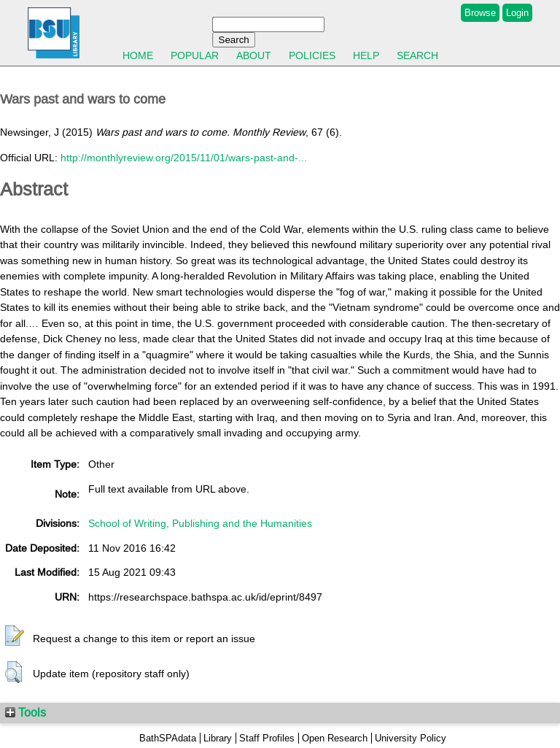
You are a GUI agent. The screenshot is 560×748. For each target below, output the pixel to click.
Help (366, 55)
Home (138, 55)
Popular (195, 55)
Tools (26, 712)
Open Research (335, 738)
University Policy (411, 738)
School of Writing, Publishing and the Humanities (200, 523)
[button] (15, 636)
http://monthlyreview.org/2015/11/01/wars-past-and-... (184, 158)
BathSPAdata (168, 738)
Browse (480, 13)
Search (417, 55)
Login (517, 13)
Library (218, 738)
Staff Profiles (267, 738)
